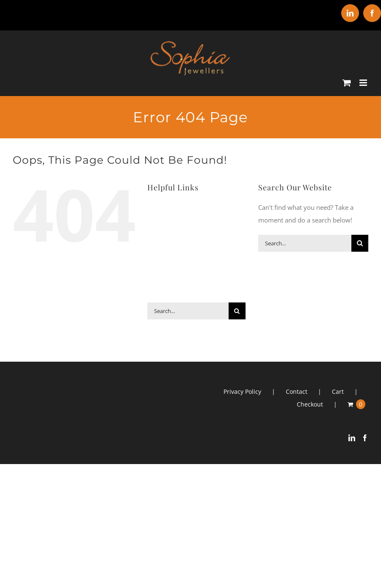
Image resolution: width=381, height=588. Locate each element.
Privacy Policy (242, 392)
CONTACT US (170, 294)
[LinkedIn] (352, 438)
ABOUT (162, 209)
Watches (204, 260)
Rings (165, 260)
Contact (297, 392)
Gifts (164, 243)
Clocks (163, 226)
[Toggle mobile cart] (347, 83)
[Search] (237, 311)
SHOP (207, 277)
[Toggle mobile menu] (364, 83)
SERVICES (169, 277)
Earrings (201, 226)
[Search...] (188, 311)
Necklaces (205, 243)
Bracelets (200, 209)
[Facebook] (365, 438)
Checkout (310, 404)
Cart (338, 392)
